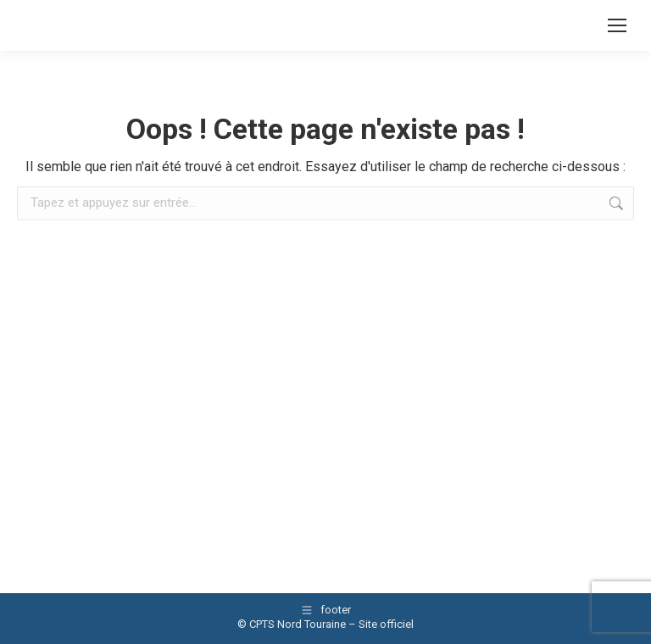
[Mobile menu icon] (617, 25)
